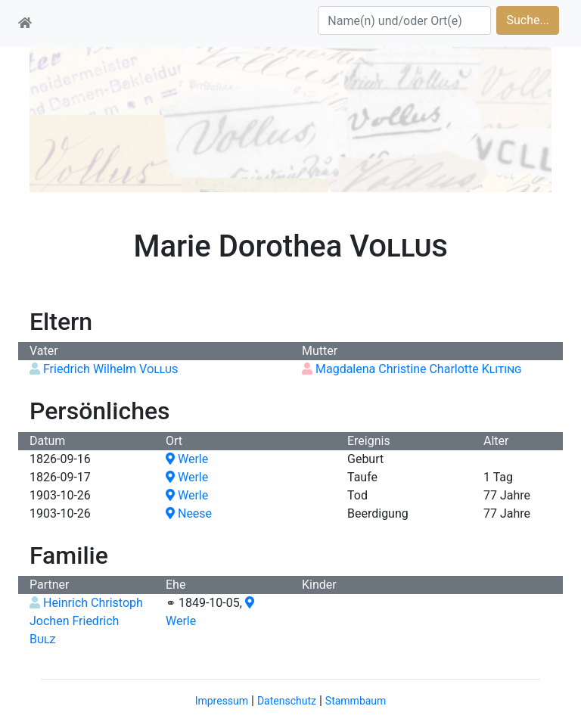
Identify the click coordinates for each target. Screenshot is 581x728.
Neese (189, 513)
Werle (187, 459)
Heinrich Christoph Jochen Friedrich (86, 621)
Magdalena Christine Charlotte (418, 369)
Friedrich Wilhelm (110, 369)
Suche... (528, 20)
